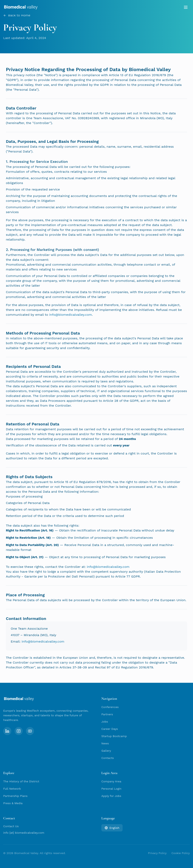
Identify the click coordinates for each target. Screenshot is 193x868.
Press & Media (13, 803)
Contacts (108, 758)
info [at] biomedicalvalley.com (24, 833)
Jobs (105, 722)
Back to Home (17, 16)
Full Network (12, 789)
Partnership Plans (15, 796)
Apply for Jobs (111, 796)
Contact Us (11, 826)
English (112, 828)
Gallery (106, 751)
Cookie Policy (181, 853)
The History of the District (21, 781)
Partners (107, 714)
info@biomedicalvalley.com (71, 315)
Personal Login (111, 789)
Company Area (111, 781)
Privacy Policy (157, 853)
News (105, 743)
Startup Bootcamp (114, 736)
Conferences (110, 707)
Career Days (110, 729)
